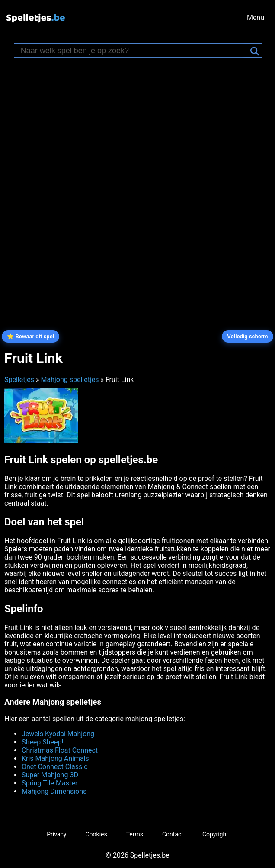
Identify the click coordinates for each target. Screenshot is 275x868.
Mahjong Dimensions (54, 791)
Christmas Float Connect (60, 750)
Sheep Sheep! (43, 742)
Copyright (215, 834)
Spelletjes (19, 380)
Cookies (96, 834)
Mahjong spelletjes (70, 380)
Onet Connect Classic (55, 767)
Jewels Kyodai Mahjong (58, 734)
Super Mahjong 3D (50, 775)
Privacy (56, 834)
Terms (135, 834)
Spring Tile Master (50, 783)
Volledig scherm (247, 336)
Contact (173, 834)
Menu (256, 17)
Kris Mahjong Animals (55, 758)
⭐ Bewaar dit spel (30, 336)
